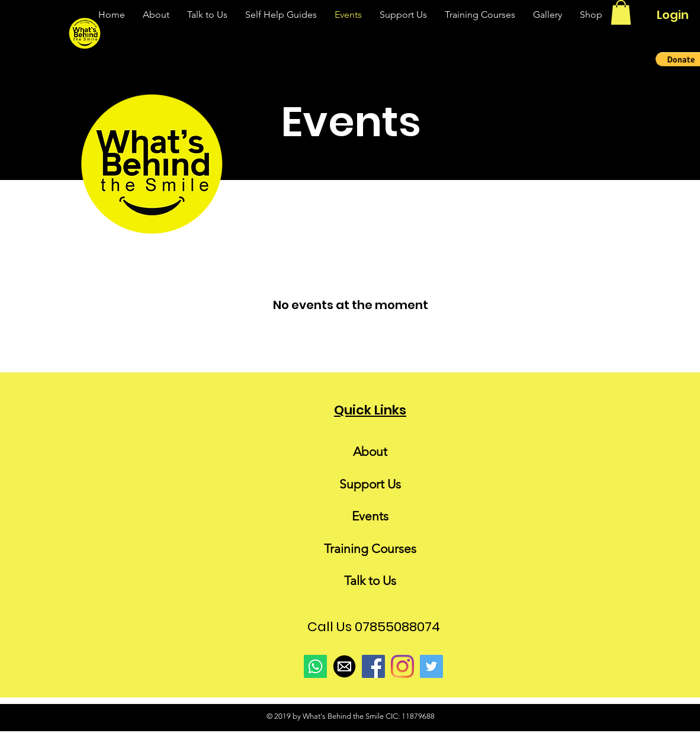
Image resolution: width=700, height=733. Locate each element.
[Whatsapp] (315, 666)
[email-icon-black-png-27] (344, 666)
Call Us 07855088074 (374, 627)
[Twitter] (431, 666)
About (370, 451)
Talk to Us (370, 581)
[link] (621, 12)
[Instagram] (402, 666)
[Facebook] (373, 666)
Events (370, 516)
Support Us (370, 484)
